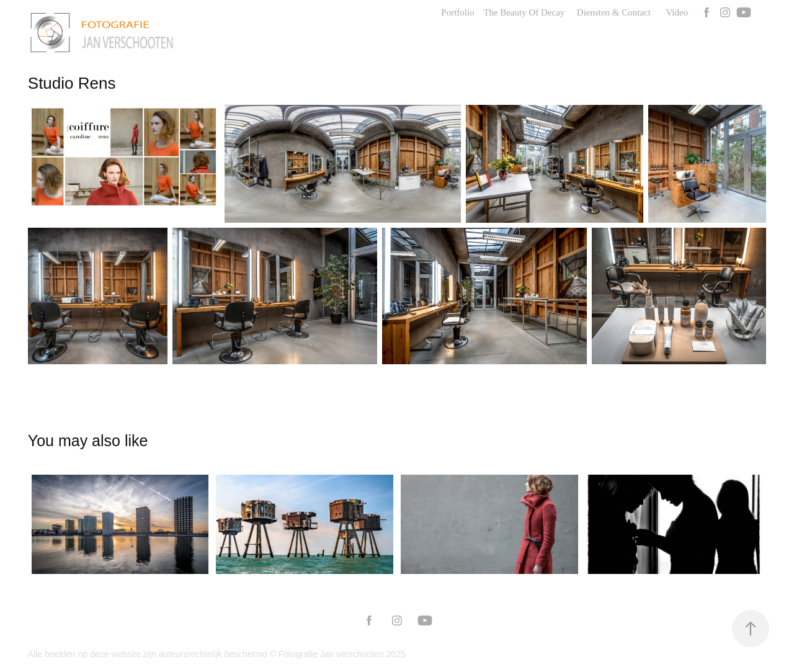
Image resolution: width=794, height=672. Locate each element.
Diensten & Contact (614, 12)
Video (677, 12)
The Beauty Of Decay (524, 12)
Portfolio (457, 12)
